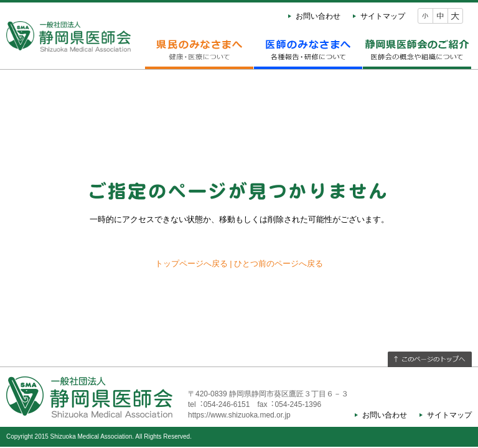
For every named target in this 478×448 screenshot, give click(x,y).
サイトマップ (383, 16)
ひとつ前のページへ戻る (279, 264)
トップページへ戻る (191, 264)
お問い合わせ (318, 16)
